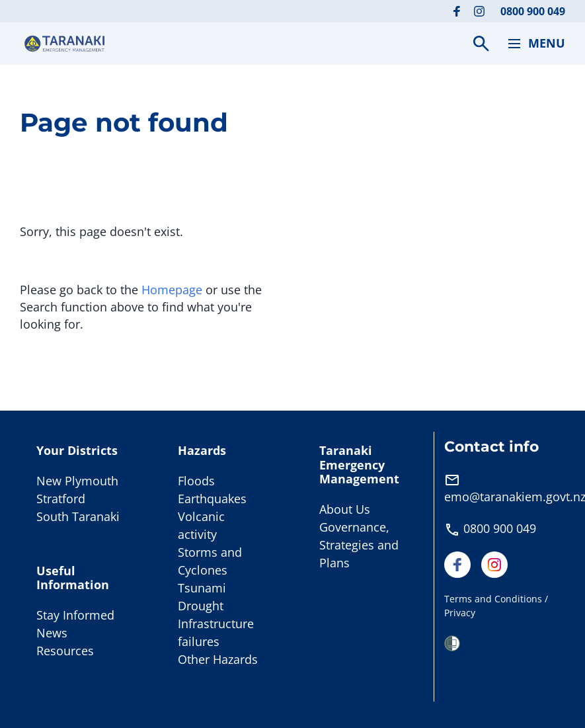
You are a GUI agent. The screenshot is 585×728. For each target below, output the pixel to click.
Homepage (172, 290)
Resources (65, 651)
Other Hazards (218, 659)
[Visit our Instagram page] (479, 11)
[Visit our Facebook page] (457, 11)
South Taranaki (78, 516)
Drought (201, 606)
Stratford (61, 499)
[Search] (481, 44)
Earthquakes (212, 499)
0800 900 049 (533, 11)
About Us (345, 509)
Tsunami (202, 588)
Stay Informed (75, 615)
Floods (196, 481)
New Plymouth (77, 481)
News (52, 633)
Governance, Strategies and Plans (359, 545)
